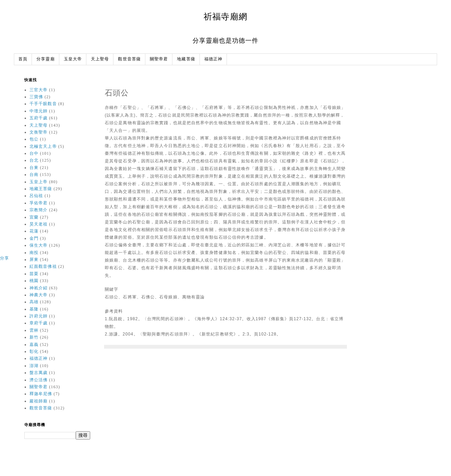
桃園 (34, 281)
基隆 (34, 309)
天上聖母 (100, 59)
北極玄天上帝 (43, 146)
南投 (34, 253)
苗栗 (34, 274)
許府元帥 (39, 316)
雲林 (34, 330)
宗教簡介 (39, 210)
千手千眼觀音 (43, 104)
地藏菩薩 (186, 59)
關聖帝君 (159, 59)
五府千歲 (39, 118)
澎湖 (34, 366)
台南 (34, 175)
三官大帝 (39, 90)
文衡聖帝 (39, 132)
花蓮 (34, 231)
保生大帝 (39, 245)
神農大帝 (39, 295)
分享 (5, 258)
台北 (34, 160)
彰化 (34, 351)
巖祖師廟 (39, 401)
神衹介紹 (39, 288)
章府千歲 (39, 323)
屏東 (34, 260)
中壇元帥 (39, 111)
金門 (34, 238)
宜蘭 (34, 217)
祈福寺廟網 (226, 16)
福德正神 (213, 59)
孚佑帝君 (39, 203)
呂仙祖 (36, 196)
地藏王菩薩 (41, 189)
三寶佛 (36, 97)
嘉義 (34, 345)
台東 (34, 168)
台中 (34, 153)
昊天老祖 (39, 224)
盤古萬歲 (39, 373)
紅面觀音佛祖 (43, 266)
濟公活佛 (39, 380)
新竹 (34, 337)
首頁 (23, 59)
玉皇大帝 (73, 59)
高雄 (34, 302)
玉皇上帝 (39, 182)
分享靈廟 (45, 59)
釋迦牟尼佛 (41, 394)
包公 (34, 139)
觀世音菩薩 (129, 59)
